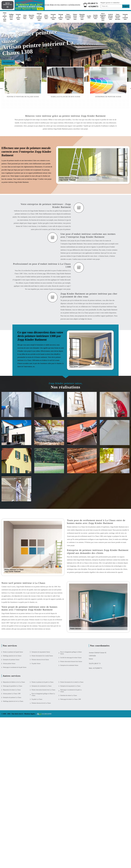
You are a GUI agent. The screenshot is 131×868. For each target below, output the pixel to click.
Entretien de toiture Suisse (95, 17)
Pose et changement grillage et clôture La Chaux (43, 695)
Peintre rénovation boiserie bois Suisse (118, 17)
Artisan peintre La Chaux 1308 (12, 694)
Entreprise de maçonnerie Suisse (53, 17)
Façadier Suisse (89, 17)
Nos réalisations (8, 62)
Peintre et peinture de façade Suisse (5, 17)
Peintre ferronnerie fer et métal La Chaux (72, 682)
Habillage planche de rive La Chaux (13, 701)
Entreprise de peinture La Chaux (12, 697)
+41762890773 (93, 7)
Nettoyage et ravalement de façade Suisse (39, 17)
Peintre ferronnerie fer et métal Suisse (68, 17)
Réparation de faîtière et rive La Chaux (14, 682)
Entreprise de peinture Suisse (18, 17)
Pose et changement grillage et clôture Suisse (103, 17)
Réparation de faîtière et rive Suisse (82, 17)
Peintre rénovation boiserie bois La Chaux (43, 690)
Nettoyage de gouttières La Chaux (13, 686)
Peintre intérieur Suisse (46, 17)
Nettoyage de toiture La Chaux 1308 (71, 699)
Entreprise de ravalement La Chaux (42, 686)
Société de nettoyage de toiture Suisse (110, 17)
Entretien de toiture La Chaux (69, 695)
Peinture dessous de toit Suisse (75, 17)
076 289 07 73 (93, 3)
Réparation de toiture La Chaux (12, 690)
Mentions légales (30, 714)
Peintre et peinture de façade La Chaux (43, 682)
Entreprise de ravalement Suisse (125, 17)
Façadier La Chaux (37, 699)
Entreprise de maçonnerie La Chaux (70, 686)
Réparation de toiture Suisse (31, 17)
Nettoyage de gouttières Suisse (61, 17)
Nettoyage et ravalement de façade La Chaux (71, 691)
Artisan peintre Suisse (25, 17)
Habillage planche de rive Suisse (11, 17)
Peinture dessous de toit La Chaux (41, 703)
